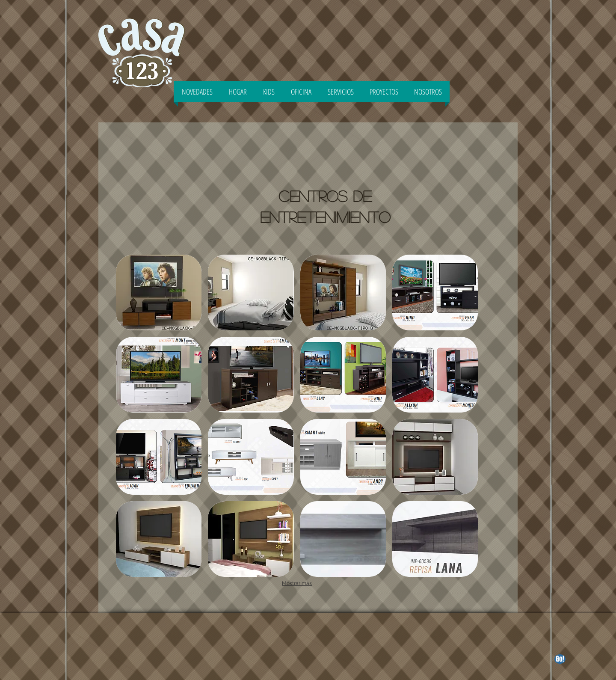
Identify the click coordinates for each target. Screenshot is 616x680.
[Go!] (560, 659)
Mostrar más (297, 583)
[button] (159, 292)
